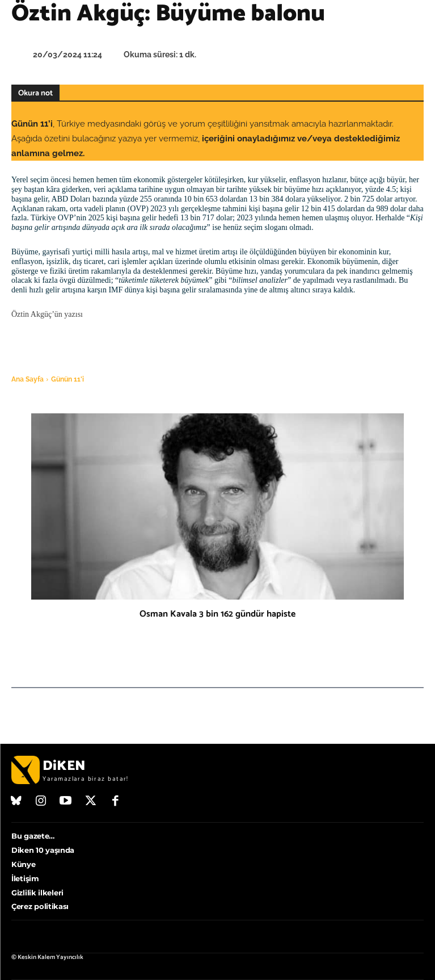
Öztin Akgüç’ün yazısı (47, 314)
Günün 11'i (67, 379)
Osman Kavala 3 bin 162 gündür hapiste (217, 614)
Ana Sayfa (28, 379)
